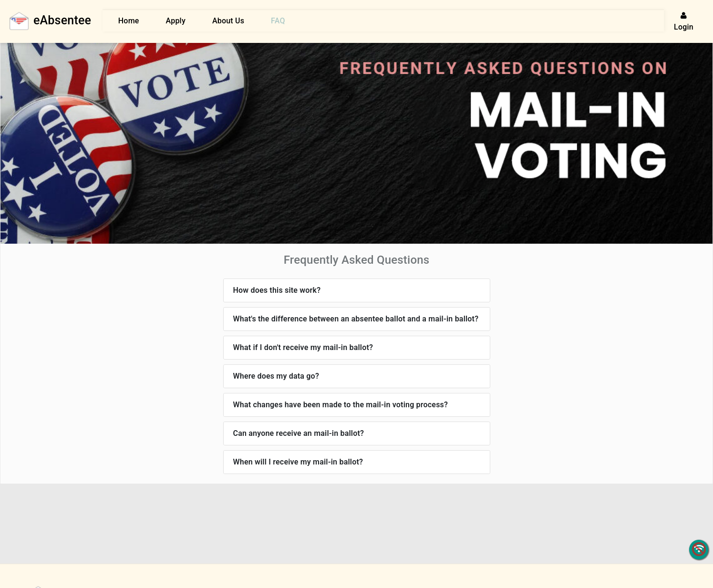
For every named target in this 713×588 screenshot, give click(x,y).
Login (684, 21)
